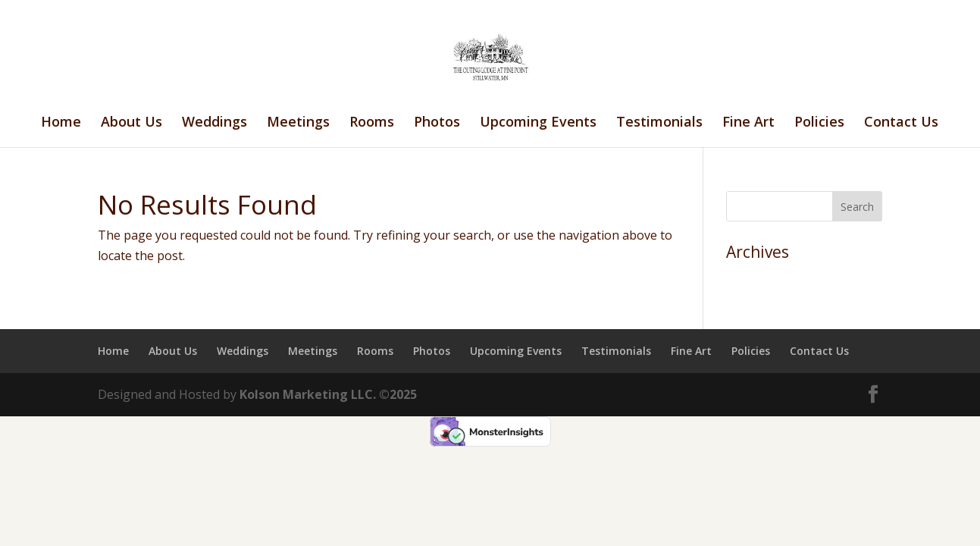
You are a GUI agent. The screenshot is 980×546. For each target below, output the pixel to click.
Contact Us (901, 123)
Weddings (214, 123)
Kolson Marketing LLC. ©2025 (328, 394)
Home (61, 123)
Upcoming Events (538, 123)
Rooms (372, 123)
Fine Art (748, 123)
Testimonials (659, 123)
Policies (819, 123)
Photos (437, 123)
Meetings (298, 123)
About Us (132, 123)
